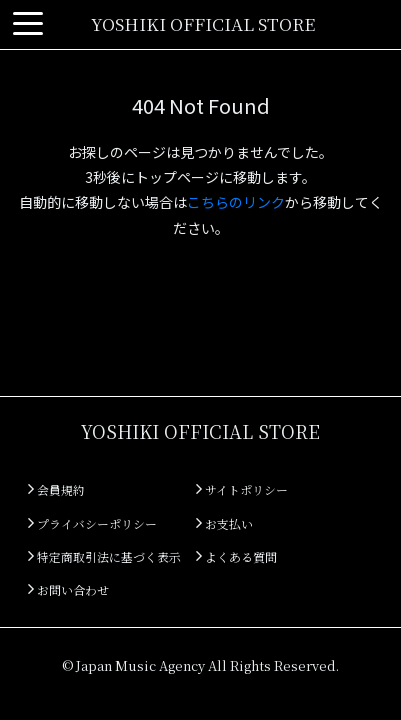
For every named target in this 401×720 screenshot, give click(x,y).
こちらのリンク (236, 202)
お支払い (224, 523)
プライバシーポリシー (92, 523)
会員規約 (56, 489)
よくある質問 (236, 556)
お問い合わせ (68, 589)
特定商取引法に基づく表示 (104, 556)
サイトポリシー (242, 489)
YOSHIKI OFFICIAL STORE (203, 23)
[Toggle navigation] (28, 24)
